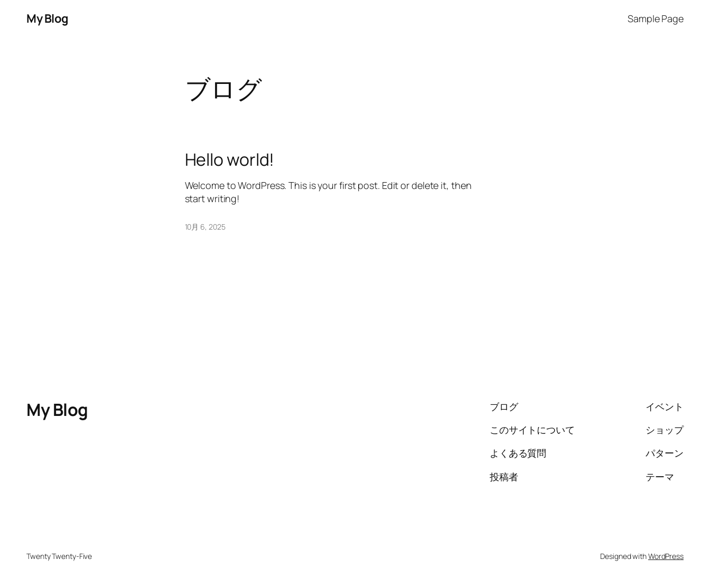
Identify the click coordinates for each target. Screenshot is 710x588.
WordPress (666, 556)
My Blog (48, 18)
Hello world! (230, 159)
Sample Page (656, 18)
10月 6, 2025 (205, 227)
